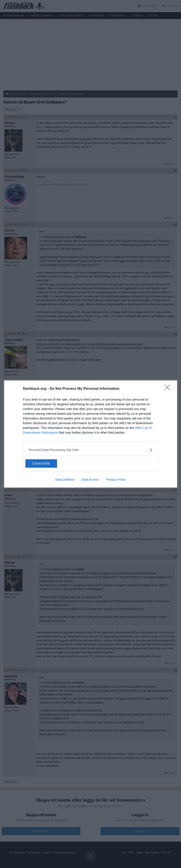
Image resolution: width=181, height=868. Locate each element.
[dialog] (91, 434)
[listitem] (91, 450)
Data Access (90, 480)
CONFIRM (47, 464)
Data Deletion (65, 480)
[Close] (169, 389)
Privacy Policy (116, 480)
